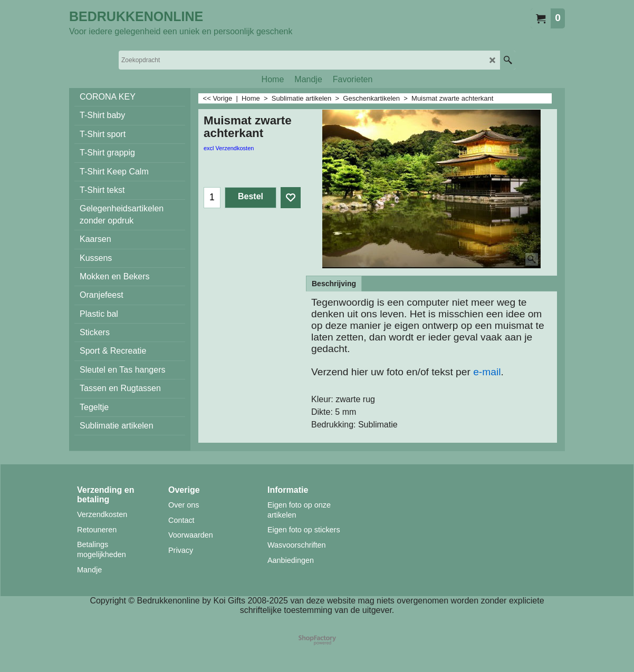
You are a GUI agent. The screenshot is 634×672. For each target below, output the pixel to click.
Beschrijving (334, 284)
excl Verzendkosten (229, 148)
